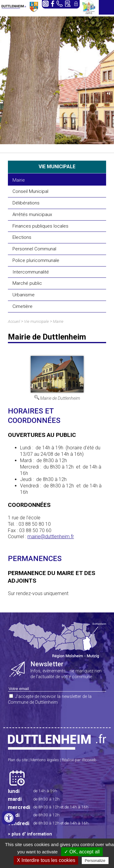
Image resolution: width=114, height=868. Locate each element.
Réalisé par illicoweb (79, 760)
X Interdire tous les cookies (46, 860)
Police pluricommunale (36, 260)
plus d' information (32, 834)
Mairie (19, 180)
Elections (22, 237)
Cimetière (22, 306)
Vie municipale (36, 321)
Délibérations (26, 203)
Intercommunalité (31, 272)
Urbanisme (24, 295)
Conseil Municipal (30, 191)
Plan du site (18, 760)
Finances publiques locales (40, 226)
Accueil (14, 321)
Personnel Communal (34, 249)
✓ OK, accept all (82, 852)
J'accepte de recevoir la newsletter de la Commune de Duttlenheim (50, 699)
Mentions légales (45, 760)
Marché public (27, 283)
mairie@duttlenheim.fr (51, 537)
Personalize (95, 861)
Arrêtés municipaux (32, 214)
